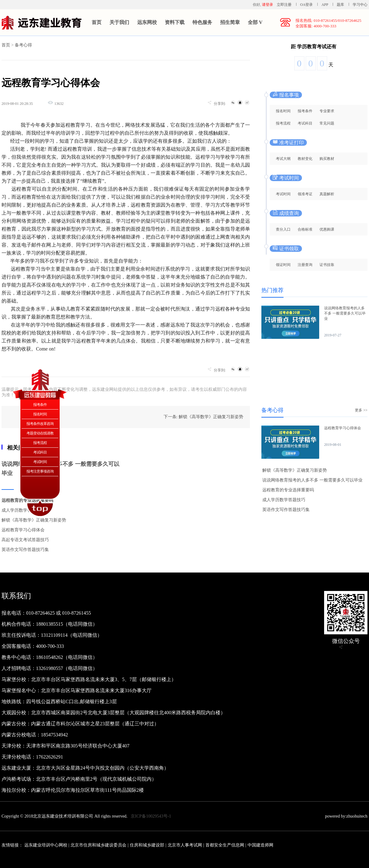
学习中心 (360, 5)
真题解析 (327, 194)
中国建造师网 (260, 845)
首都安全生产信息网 (225, 845)
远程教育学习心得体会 (23, 530)
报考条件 (305, 111)
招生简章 (230, 22)
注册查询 (305, 265)
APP (325, 5)
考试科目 (305, 123)
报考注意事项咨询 (40, 471)
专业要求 (327, 111)
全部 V (255, 22)
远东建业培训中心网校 (46, 845)
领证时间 (283, 265)
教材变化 (305, 159)
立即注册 (284, 5)
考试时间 (283, 194)
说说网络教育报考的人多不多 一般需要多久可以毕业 (345, 313)
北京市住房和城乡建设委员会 (98, 845)
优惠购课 (327, 229)
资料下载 (175, 22)
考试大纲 (283, 159)
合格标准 (305, 229)
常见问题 (327, 123)
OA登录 (307, 5)
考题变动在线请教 (40, 433)
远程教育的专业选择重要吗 (288, 490)
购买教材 (327, 159)
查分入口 (283, 229)
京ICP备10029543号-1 (151, 816)
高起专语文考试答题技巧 (25, 540)
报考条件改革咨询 (40, 424)
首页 (97, 22)
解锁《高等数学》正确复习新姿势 (34, 520)
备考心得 (23, 45)
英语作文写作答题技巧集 (25, 550)
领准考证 (305, 194)
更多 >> (361, 410)
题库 (340, 5)
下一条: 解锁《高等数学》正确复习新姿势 (203, 417)
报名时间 (283, 111)
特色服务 (202, 22)
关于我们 (119, 22)
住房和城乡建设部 (147, 845)
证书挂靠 (327, 265)
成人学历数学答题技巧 (23, 510)
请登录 (268, 5)
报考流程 (283, 123)
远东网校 (147, 22)
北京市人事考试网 (185, 845)
